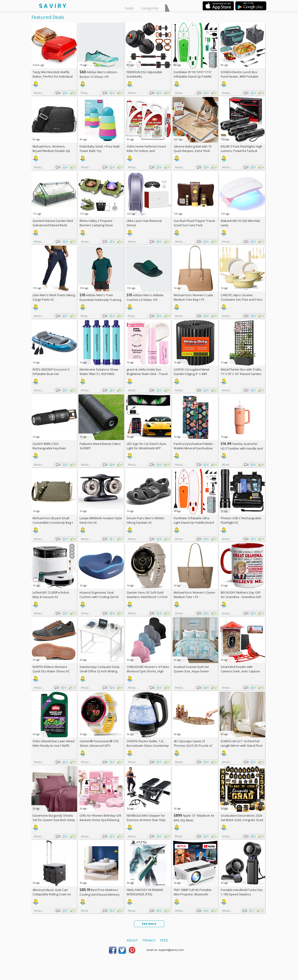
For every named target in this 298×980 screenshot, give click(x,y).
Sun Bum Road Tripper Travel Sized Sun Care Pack (194, 223)
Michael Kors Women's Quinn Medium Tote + (194, 595)
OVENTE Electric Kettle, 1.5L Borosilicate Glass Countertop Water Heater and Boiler (148, 746)
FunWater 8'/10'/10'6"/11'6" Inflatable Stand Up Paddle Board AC (193, 76)
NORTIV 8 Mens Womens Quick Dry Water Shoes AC (51, 669)
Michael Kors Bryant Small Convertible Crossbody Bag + (53, 523)
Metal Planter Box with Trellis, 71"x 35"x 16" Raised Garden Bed (241, 374)
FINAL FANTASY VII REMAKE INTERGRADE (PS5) (145, 892)
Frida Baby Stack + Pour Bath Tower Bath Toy (100, 149)
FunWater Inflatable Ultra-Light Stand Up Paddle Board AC (194, 523)
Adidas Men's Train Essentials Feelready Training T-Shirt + (100, 300)
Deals (129, 8)
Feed (164, 940)
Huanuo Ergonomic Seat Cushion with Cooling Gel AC (99, 595)
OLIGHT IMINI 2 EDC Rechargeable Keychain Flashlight (49, 448)
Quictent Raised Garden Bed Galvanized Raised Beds (53, 223)
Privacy (149, 940)
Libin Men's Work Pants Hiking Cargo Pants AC (54, 297)
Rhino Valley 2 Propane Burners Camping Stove (96, 223)
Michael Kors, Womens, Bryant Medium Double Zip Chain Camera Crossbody (51, 151)
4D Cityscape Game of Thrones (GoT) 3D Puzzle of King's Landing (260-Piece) (193, 746)
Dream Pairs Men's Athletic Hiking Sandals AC (146, 520)
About (132, 940)
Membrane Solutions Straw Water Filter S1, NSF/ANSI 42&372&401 (99, 374)
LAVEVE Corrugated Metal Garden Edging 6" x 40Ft (191, 372)
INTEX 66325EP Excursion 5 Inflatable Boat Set (51, 372)
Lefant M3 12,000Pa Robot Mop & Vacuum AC (51, 595)
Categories (150, 8)
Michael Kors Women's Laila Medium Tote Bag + (193, 297)
